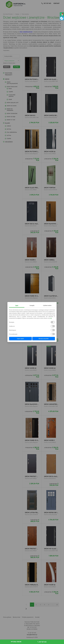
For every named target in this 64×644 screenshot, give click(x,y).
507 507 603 (42, 642)
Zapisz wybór (20, 339)
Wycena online (16, 642)
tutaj (51, 318)
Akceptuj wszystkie (44, 339)
